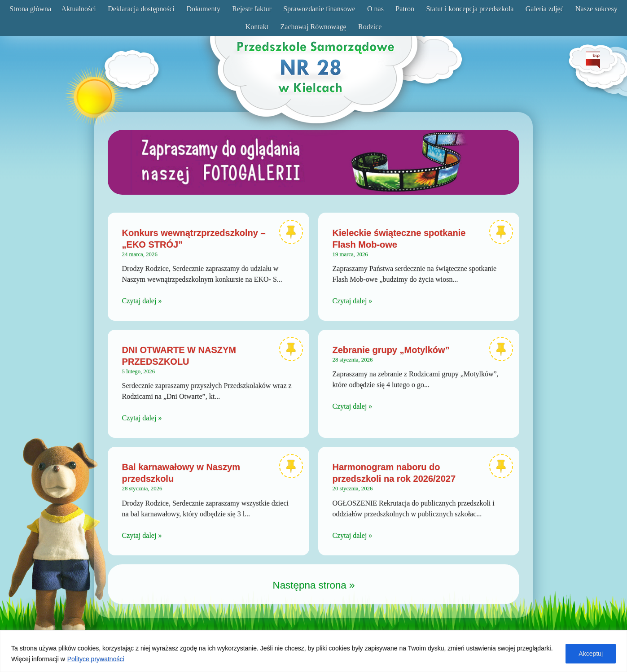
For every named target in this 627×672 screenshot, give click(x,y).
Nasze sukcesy (596, 9)
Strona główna (30, 9)
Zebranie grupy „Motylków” (391, 350)
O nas (375, 9)
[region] (313, 651)
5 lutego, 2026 (139, 371)
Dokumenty (203, 9)
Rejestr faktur (252, 9)
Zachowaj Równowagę (313, 27)
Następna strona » (314, 585)
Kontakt (257, 27)
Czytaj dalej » (142, 301)
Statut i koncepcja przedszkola (470, 9)
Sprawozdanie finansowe (319, 9)
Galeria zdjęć (545, 9)
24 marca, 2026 (140, 254)
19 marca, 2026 (350, 254)
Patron (405, 9)
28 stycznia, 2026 (353, 360)
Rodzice (370, 27)
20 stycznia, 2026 (353, 489)
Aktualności (78, 9)
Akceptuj (591, 654)
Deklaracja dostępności (141, 9)
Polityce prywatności (96, 659)
